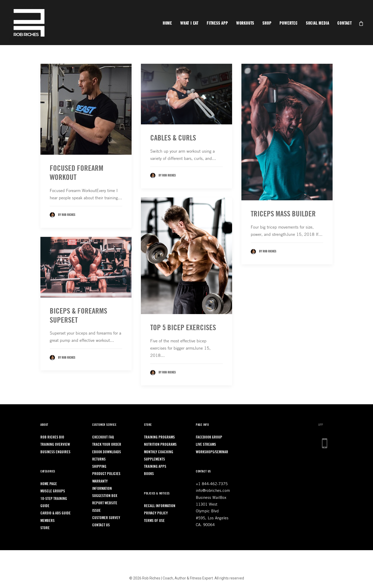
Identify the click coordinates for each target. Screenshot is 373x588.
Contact (345, 23)
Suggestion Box (105, 496)
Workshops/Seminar (212, 452)
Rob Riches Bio (52, 437)
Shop (267, 23)
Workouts (245, 23)
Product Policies (106, 474)
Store (45, 528)
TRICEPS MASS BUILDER (283, 214)
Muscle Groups (53, 491)
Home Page (49, 484)
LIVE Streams (206, 445)
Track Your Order (107, 445)
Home (167, 23)
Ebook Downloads (107, 452)
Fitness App (217, 23)
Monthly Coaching (159, 452)
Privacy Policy (156, 513)
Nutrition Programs (160, 445)
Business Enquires (55, 452)
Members (48, 521)
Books (149, 474)
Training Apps (155, 467)
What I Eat (189, 23)
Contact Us (101, 525)
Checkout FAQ (103, 437)
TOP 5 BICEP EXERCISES (183, 328)
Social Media (318, 23)
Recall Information (160, 506)
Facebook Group (209, 437)
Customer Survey (106, 518)
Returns (99, 459)
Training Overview (55, 445)
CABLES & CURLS (173, 138)
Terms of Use (154, 521)
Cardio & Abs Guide (56, 513)
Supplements (155, 459)
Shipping (99, 467)
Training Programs (159, 437)
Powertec (288, 23)
